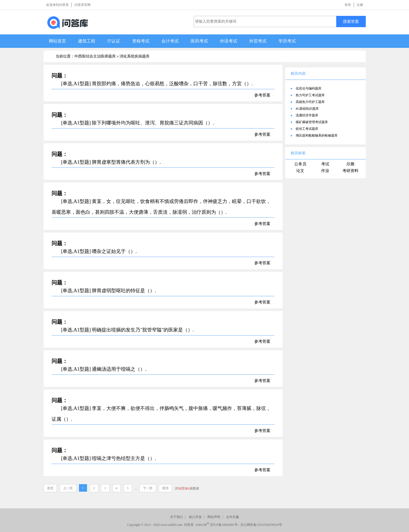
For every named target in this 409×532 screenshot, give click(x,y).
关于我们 (176, 517)
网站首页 (57, 41)
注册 (360, 5)
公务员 (300, 164)
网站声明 (214, 517)
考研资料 (350, 171)
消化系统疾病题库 (135, 56)
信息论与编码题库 (309, 88)
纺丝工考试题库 (307, 129)
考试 (325, 164)
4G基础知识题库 (307, 109)
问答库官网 (82, 5)
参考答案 (262, 95)
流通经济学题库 (307, 115)
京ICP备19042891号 (224, 525)
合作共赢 (233, 517)
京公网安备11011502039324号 (261, 525)
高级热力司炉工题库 (310, 102)
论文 (300, 171)
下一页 (148, 488)
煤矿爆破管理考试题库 (312, 122)
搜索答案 (351, 21)
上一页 (68, 488)
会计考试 (170, 41)
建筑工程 (87, 41)
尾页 (165, 488)
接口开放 (195, 517)
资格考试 (141, 41)
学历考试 (287, 41)
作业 (325, 171)
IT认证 (114, 41)
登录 (348, 5)
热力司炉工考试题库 (310, 95)
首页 (50, 488)
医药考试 (199, 41)
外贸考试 (258, 41)
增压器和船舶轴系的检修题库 (317, 135)
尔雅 (350, 164)
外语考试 (229, 41)
